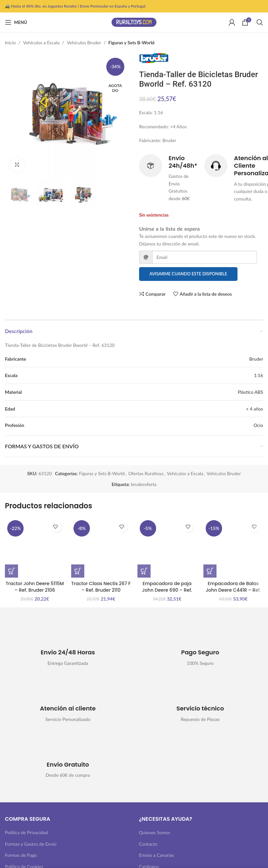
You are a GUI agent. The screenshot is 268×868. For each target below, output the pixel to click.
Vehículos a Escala (41, 42)
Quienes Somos (155, 832)
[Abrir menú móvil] (16, 22)
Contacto (148, 844)
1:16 (258, 375)
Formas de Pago (21, 855)
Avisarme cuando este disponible (188, 274)
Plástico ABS (250, 392)
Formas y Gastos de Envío (31, 844)
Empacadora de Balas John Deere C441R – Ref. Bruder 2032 (233, 590)
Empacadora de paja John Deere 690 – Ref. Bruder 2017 (167, 590)
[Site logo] (134, 22)
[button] (11, 571)
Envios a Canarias (157, 855)
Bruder (256, 359)
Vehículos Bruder (84, 42)
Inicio (10, 42)
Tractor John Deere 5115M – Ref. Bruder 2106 (35, 587)
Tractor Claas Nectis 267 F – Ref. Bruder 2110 (101, 587)
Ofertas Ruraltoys (146, 473)
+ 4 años (255, 409)
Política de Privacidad (26, 832)
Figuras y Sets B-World (131, 42)
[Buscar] (260, 22)
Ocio (258, 425)
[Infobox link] (168, 178)
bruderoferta (144, 484)
